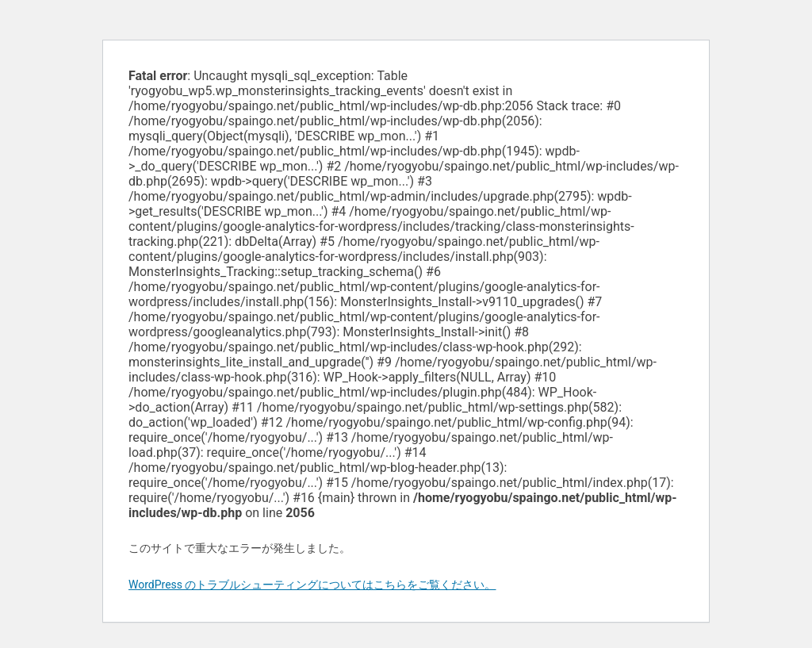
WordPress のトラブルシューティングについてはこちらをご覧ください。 (312, 585)
